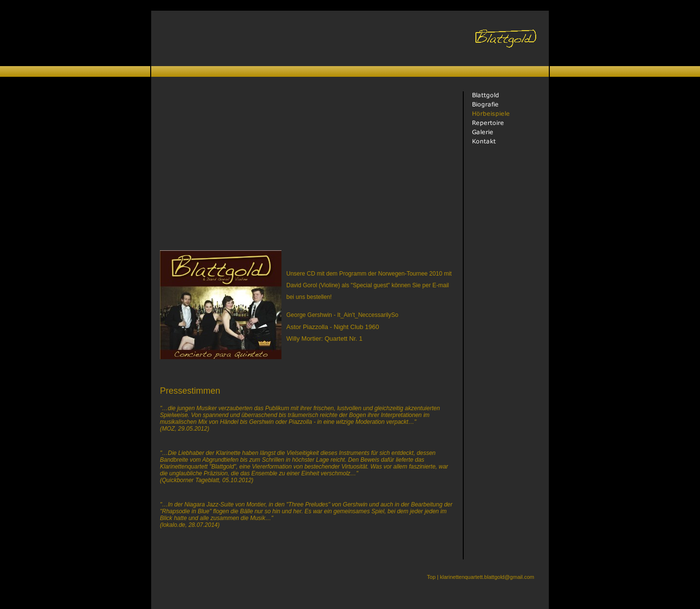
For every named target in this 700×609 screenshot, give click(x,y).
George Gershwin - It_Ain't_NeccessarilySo (342, 315)
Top (431, 577)
